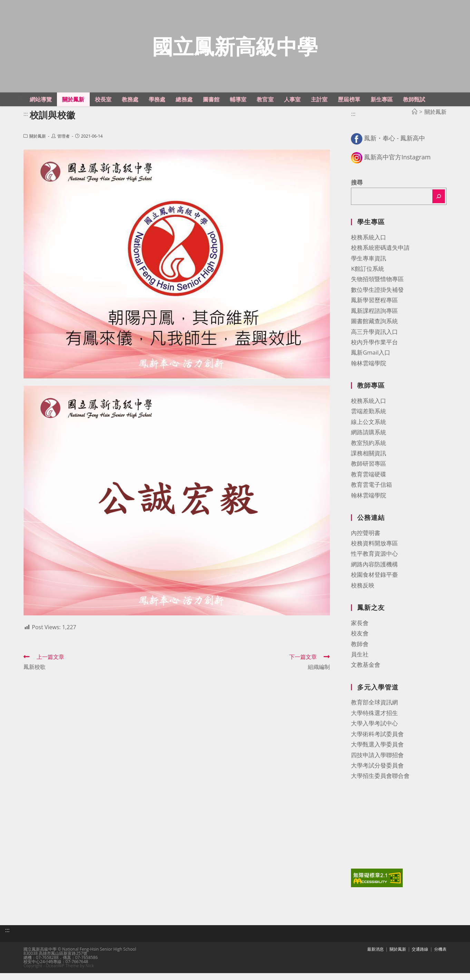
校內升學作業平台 (374, 350)
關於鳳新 (38, 145)
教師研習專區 (369, 472)
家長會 (360, 631)
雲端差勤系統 (369, 420)
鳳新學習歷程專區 (374, 309)
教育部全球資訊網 (374, 711)
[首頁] (414, 120)
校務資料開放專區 (374, 552)
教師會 (360, 652)
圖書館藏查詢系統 (374, 330)
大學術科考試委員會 (377, 742)
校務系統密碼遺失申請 (380, 256)
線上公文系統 (369, 430)
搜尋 (357, 191)
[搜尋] (439, 205)
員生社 (360, 662)
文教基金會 (366, 673)
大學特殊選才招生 (374, 721)
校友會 (360, 642)
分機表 (440, 956)
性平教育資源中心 (374, 562)
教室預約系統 (369, 451)
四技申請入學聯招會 (377, 763)
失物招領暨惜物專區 (377, 288)
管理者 (63, 145)
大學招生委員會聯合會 (380, 784)
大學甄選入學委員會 (377, 753)
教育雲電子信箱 (371, 493)
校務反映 (363, 593)
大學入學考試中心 (374, 732)
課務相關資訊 (369, 461)
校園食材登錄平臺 (374, 583)
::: (21, 106)
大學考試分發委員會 (377, 774)
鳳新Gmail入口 (371, 361)
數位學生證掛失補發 (377, 298)
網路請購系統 (369, 441)
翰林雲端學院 (369, 371)
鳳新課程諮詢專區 (374, 319)
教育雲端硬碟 (369, 482)
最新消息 (375, 956)
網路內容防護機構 (374, 572)
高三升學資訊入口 (374, 340)
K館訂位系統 (367, 277)
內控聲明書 (366, 541)
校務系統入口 (369, 245)
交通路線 (420, 956)
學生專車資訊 (369, 266)
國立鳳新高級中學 (235, 50)
